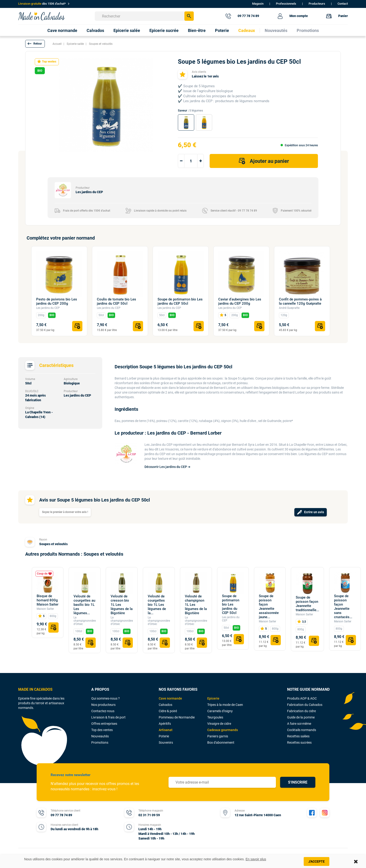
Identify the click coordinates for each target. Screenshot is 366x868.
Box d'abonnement (221, 743)
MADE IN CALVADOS (35, 689)
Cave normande (170, 698)
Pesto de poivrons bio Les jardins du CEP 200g (57, 301)
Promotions (100, 743)
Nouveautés (100, 736)
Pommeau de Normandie (177, 717)
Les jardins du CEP (48, 308)
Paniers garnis (218, 736)
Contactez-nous (103, 711)
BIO (52, 315)
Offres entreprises (104, 724)
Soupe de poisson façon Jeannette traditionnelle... (307, 604)
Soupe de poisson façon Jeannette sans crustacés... (343, 607)
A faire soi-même (299, 724)
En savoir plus (256, 859)
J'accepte (317, 861)
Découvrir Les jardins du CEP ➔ (167, 467)
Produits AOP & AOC (302, 698)
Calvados (165, 705)
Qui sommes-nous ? (106, 698)
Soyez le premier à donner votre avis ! (65, 512)
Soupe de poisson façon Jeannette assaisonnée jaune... (269, 607)
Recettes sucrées (299, 743)
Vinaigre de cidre (219, 724)
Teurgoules (215, 717)
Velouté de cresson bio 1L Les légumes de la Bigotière (122, 605)
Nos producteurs (103, 705)
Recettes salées (298, 736)
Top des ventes (102, 730)
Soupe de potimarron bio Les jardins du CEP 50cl (180, 301)
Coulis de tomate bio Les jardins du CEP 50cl (116, 301)
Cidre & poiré (168, 711)
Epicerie (213, 698)
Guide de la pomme (301, 717)
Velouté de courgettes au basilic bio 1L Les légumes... (84, 605)
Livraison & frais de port (108, 717)
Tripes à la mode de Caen (225, 705)
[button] (35, 44)
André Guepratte (289, 308)
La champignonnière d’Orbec (85, 621)
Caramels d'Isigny (220, 711)
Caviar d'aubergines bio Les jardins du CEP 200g (240, 301)
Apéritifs (165, 724)
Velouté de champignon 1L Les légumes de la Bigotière (196, 605)
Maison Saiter (45, 609)
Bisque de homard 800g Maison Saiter (48, 600)
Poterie (164, 736)
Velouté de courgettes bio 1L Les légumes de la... (157, 605)
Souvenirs (166, 743)
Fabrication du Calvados (305, 705)
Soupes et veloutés (53, 544)
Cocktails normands (302, 730)
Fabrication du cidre (301, 711)
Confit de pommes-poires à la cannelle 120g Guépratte (300, 301)
